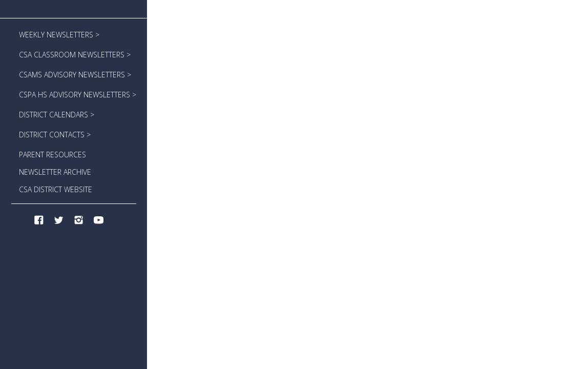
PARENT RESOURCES (52, 155)
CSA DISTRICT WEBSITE (56, 189)
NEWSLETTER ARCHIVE (55, 172)
